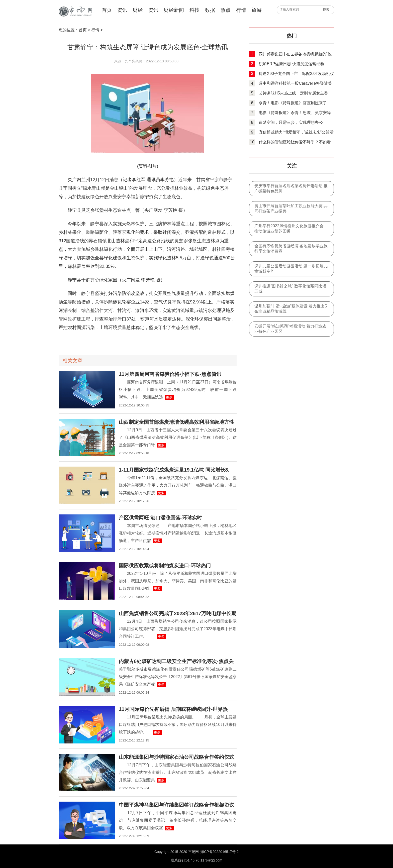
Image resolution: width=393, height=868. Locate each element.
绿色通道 (103, 341)
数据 (210, 10)
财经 (138, 10)
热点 (226, 10)
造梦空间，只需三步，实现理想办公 (291, 122)
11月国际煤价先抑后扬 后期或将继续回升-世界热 (173, 709)
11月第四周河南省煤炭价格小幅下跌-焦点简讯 (170, 374)
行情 (241, 10)
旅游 (257, 10)
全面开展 (77, 341)
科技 (194, 10)
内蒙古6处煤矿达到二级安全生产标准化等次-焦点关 (176, 661)
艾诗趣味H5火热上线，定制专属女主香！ (295, 93)
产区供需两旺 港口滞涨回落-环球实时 (160, 518)
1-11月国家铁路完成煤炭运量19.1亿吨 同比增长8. (174, 470)
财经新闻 (174, 10)
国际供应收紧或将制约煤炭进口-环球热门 (165, 566)
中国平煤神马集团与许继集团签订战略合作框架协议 (176, 805)
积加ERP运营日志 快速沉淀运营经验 (291, 64)
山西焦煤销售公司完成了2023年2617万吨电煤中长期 (178, 613)
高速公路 (90, 341)
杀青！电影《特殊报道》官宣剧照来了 (293, 103)
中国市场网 (75, 12)
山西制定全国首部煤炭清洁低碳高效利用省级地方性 (176, 422)
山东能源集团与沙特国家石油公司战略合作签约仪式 (176, 757)
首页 (107, 10)
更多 (169, 397)
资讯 (122, 10)
